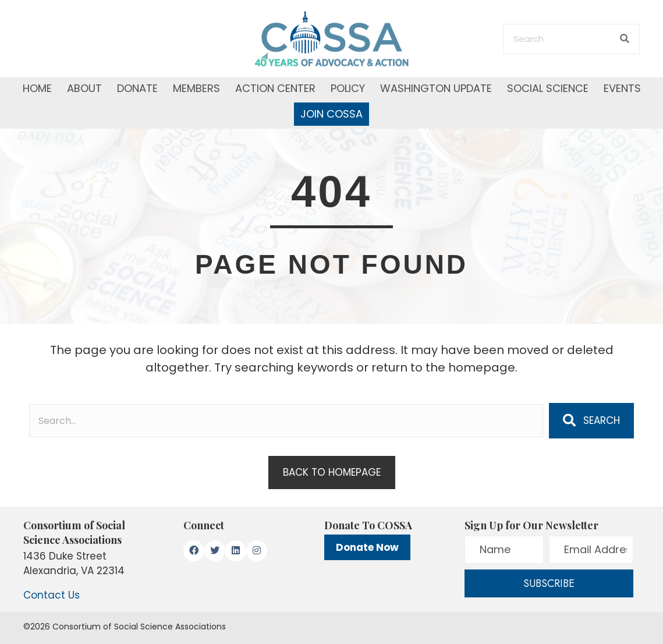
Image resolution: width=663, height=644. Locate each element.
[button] (591, 420)
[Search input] (286, 421)
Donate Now (367, 547)
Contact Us (52, 595)
